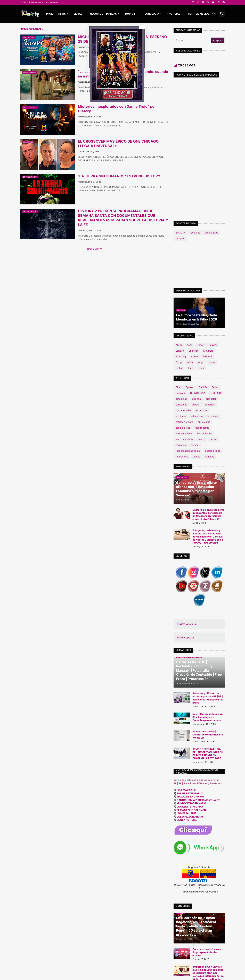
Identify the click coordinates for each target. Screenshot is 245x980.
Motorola (208, 351)
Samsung (181, 356)
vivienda (210, 457)
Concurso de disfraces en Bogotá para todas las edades (207, 952)
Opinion (190, 387)
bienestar (211, 399)
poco (212, 362)
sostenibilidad (213, 451)
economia (202, 410)
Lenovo (180, 351)
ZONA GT (130, 14)
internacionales (184, 433)
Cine (178, 387)
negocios (181, 445)
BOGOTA (181, 233)
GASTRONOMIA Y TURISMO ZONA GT (198, 800)
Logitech (194, 351)
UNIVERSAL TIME (187, 813)
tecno (191, 368)
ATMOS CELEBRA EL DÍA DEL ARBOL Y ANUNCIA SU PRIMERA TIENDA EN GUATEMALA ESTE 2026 (208, 754)
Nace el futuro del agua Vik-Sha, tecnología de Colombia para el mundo (208, 717)
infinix (190, 362)
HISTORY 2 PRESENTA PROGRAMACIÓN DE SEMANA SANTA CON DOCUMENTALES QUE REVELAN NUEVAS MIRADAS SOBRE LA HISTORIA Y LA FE (123, 218)
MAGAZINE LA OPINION (190, 797)
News (62, 14)
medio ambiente (185, 439)
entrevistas (204, 422)
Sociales (180, 393)
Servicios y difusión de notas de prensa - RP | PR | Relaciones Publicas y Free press (208, 698)
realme (179, 368)
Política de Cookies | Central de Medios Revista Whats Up (208, 735)
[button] (213, 14)
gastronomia (202, 428)
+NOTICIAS (174, 14)
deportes (210, 405)
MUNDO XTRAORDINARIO (191, 803)
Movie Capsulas (186, 638)
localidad (195, 233)
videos (196, 457)
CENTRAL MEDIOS (199, 14)
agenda (197, 399)
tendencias (182, 457)
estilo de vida (183, 428)
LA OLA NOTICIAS (187, 820)
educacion (197, 416)
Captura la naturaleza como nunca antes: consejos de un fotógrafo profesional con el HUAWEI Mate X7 (209, 514)
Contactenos (52, 2)
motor (202, 439)
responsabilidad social (188, 451)
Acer (189, 345)
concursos (181, 405)
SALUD (203, 387)
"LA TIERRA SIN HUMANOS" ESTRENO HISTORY (119, 176)
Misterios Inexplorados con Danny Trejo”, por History (117, 109)
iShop (179, 362)
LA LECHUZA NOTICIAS (190, 817)
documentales (183, 410)
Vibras (78, 14)
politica (195, 445)
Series (215, 387)
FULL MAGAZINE (186, 790)
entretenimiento (184, 422)
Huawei (213, 345)
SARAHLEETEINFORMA (190, 793)
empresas (213, 416)
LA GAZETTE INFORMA (190, 807)
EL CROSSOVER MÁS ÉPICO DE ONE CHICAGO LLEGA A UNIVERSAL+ (118, 144)
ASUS (179, 345)
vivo (202, 368)
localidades (212, 233)
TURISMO (216, 393)
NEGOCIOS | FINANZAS (103, 14)
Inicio (23, 2)
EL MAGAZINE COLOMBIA (192, 810)
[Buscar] (192, 40)
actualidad (181, 399)
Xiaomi (195, 356)
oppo (201, 362)
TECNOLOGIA (151, 14)
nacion (213, 439)
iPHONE (208, 356)
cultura (196, 405)
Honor (200, 345)
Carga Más (93, 249)
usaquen (180, 238)
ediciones (181, 416)
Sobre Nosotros (36, 2)
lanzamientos (205, 433)
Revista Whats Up (187, 624)
